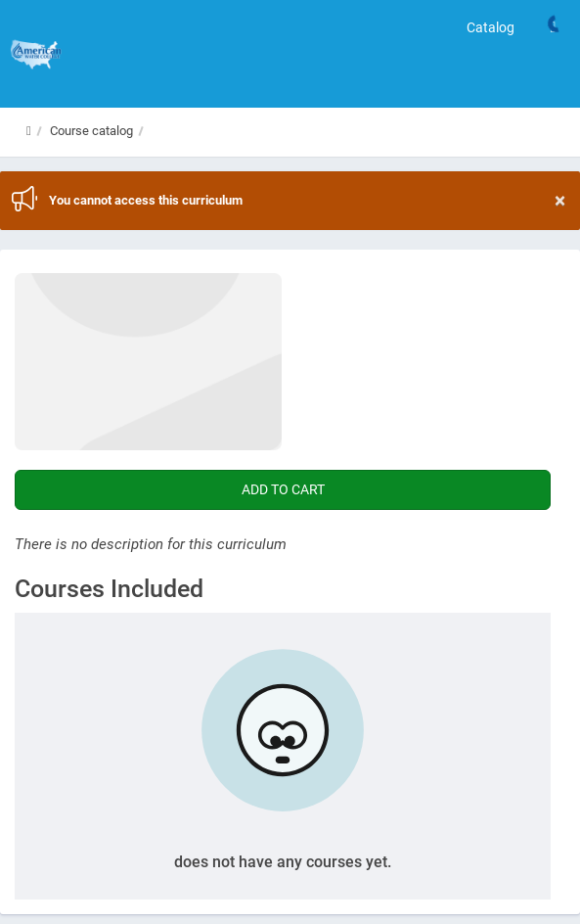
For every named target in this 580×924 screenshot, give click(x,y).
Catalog (491, 27)
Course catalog (91, 131)
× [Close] (560, 201)
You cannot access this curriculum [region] (307, 201)
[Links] (553, 27)
